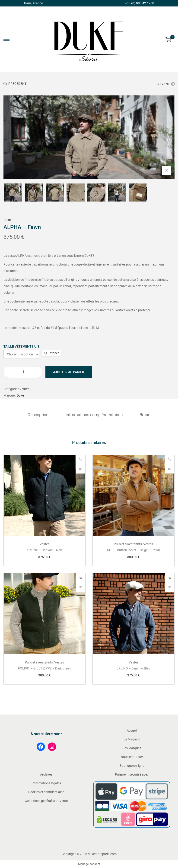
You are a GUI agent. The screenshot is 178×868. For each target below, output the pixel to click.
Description (41, 414)
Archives (46, 774)
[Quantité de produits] (23, 372)
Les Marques (132, 748)
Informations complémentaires (94, 414)
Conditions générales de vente (46, 800)
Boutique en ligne (132, 765)
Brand (143, 414)
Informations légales (46, 783)
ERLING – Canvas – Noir (44, 550)
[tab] (41, 414)
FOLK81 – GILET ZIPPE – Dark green (44, 668)
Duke (7, 220)
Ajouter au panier (69, 372)
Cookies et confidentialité (46, 792)
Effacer (51, 353)
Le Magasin (132, 739)
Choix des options (81, 459)
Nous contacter (132, 756)
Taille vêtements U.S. (22, 346)
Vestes (24, 389)
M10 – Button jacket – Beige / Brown (133, 550)
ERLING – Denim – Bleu (133, 668)
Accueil (132, 730)
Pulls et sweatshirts (128, 544)
